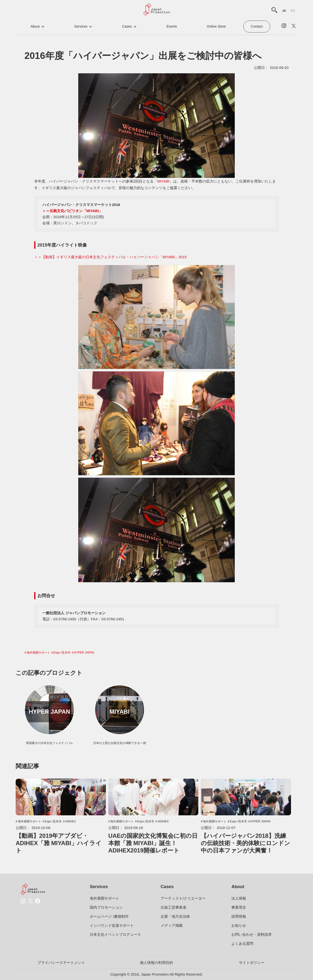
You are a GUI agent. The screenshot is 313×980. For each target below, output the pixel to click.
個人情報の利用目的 (156, 963)
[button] (38, 27)
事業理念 (239, 907)
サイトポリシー (252, 963)
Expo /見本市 (62, 653)
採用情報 (239, 916)
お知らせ (239, 925)
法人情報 (239, 898)
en (293, 11)
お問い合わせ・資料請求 (252, 934)
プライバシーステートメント (61, 963)
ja (284, 11)
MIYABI (163, 181)
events (172, 26)
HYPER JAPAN (84, 653)
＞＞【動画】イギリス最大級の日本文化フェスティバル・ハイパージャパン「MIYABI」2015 (110, 257)
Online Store (216, 26)
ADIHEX (71, 821)
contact (257, 26)
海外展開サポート (38, 653)
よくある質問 (242, 943)
